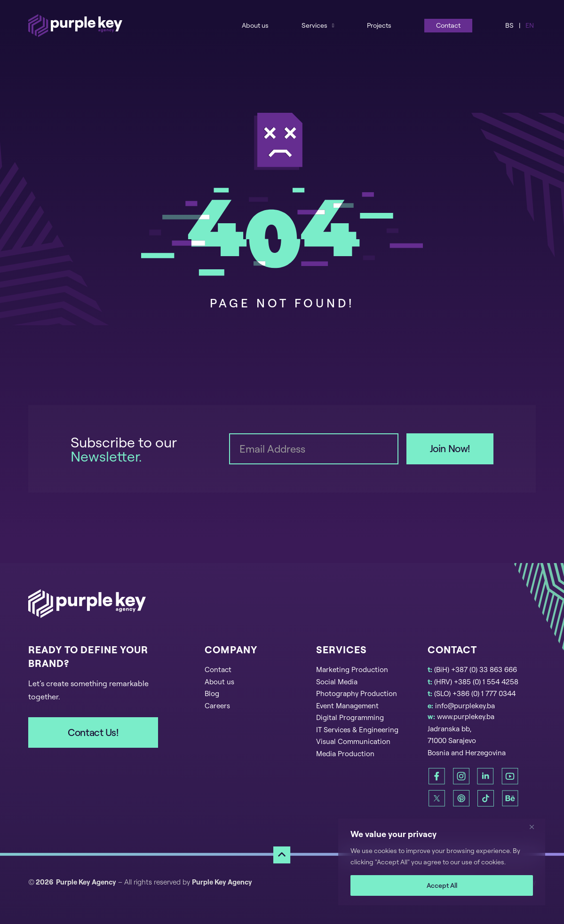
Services (314, 25)
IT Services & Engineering (357, 730)
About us (255, 25)
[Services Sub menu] (333, 25)
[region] (442, 862)
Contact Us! (93, 732)
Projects (379, 25)
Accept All (442, 885)
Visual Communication (353, 741)
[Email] (314, 449)
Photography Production (357, 693)
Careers (217, 706)
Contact (448, 25)
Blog (212, 693)
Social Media (337, 682)
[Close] (535, 827)
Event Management (347, 706)
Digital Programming (350, 717)
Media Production (345, 754)
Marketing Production (352, 670)
